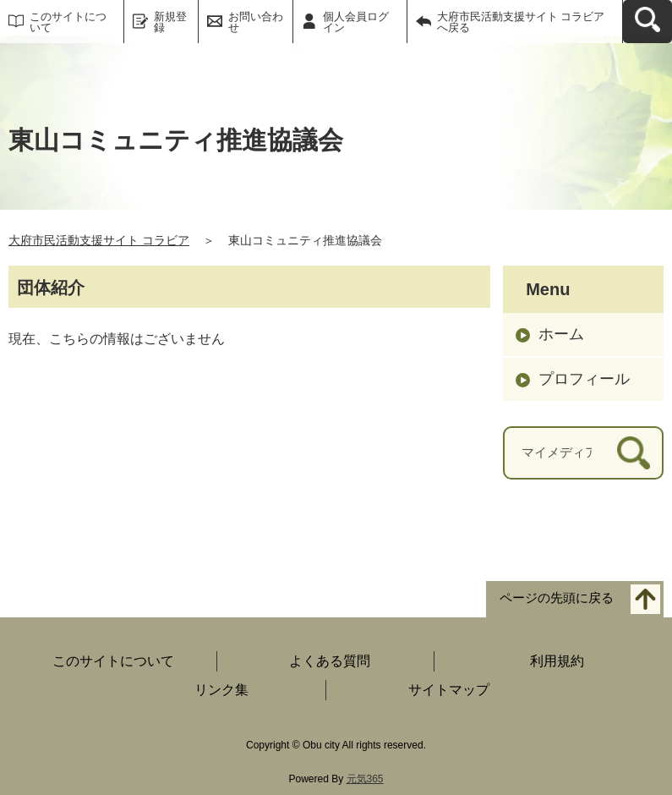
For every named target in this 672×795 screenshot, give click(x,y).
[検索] (634, 453)
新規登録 (170, 22)
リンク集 (221, 690)
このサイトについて (68, 22)
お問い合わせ (256, 22)
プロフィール (584, 379)
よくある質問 (330, 661)
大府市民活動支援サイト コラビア (99, 240)
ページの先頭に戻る (557, 598)
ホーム (561, 334)
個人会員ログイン (356, 22)
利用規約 (557, 661)
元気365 (365, 779)
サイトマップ (449, 690)
